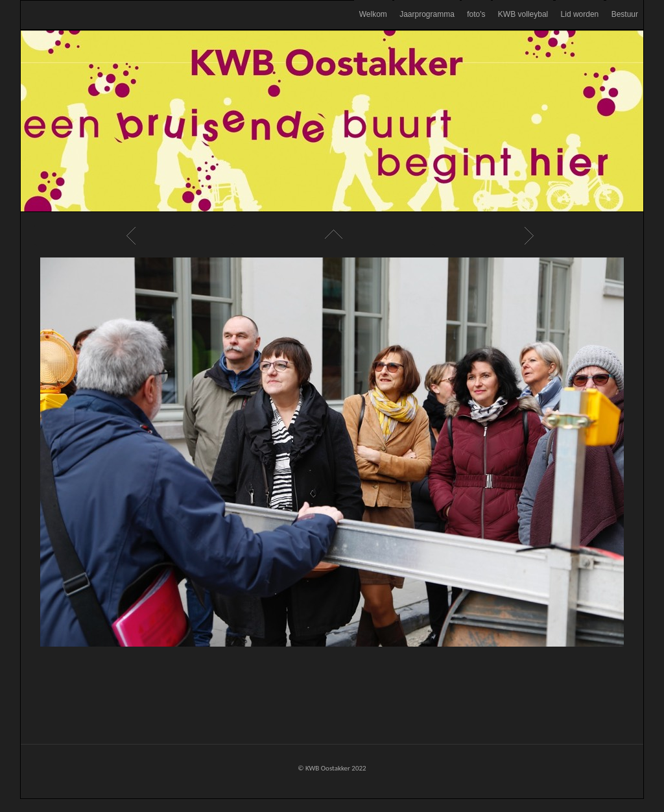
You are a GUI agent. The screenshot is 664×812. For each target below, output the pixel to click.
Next (531, 235)
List (332, 235)
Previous (133, 235)
